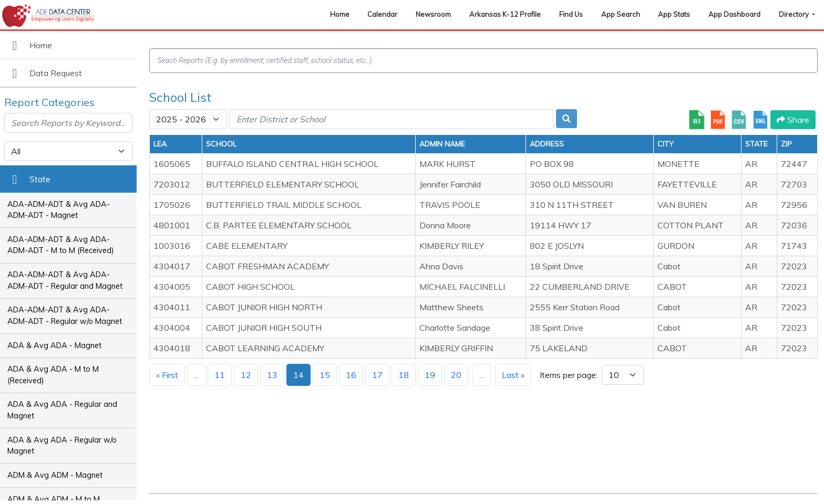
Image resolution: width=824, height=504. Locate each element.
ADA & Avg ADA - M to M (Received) (53, 375)
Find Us (571, 14)
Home (340, 14)
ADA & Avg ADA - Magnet (54, 345)
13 (272, 375)
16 (351, 375)
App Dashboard (734, 14)
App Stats (674, 14)
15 (325, 375)
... (196, 375)
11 (220, 375)
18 (404, 375)
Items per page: (569, 375)
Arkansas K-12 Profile (505, 14)
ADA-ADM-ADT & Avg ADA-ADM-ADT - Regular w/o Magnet (65, 316)
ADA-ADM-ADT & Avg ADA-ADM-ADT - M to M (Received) (61, 245)
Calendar (382, 14)
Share (793, 120)
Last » (513, 375)
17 (377, 375)
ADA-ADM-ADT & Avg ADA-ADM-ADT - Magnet (59, 210)
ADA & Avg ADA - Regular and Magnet (62, 410)
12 (246, 375)
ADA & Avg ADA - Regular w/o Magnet (62, 446)
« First (167, 375)
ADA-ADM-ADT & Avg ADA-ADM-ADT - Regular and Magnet (65, 280)
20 (456, 375)
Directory (795, 14)
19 (430, 375)
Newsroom (433, 14)
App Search (621, 14)
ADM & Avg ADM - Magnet (55, 475)
